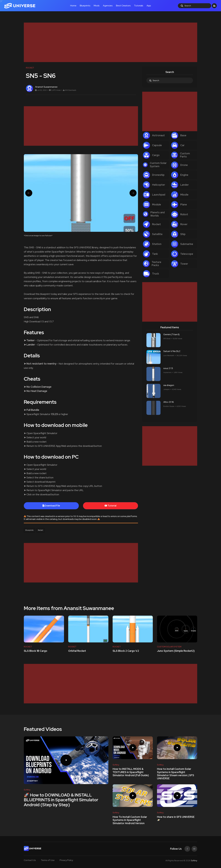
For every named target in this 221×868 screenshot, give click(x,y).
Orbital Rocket (77, 651)
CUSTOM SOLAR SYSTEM (169, 647)
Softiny (194, 861)
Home (73, 6)
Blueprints (85, 6)
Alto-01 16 (169, 402)
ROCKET (28, 647)
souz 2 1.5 (168, 368)
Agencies (108, 6)
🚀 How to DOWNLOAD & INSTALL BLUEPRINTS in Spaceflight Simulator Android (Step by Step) (61, 800)
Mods (97, 6)
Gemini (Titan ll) (171, 334)
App (149, 6)
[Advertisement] (108, 42)
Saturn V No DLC (172, 351)
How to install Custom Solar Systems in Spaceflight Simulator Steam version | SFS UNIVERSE (176, 774)
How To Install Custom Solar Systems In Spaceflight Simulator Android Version (130, 820)
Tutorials (139, 6)
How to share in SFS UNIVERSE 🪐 (176, 818)
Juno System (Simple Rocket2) (176, 651)
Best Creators (123, 6)
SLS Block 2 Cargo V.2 (126, 651)
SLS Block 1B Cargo (36, 651)
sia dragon (169, 385)
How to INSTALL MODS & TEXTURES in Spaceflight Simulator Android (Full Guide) (131, 772)
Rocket (40, 530)
